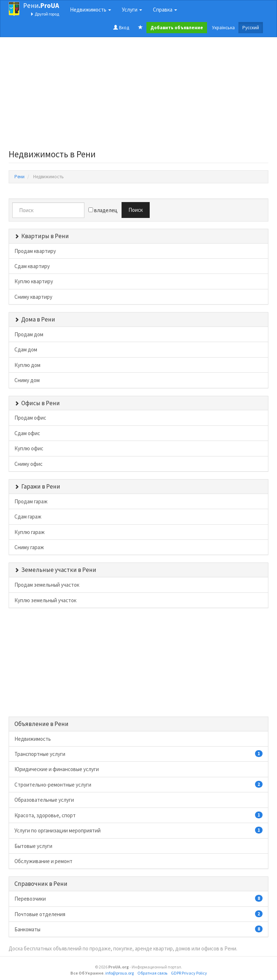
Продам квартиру (35, 251)
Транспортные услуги (138, 754)
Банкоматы (138, 929)
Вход (121, 28)
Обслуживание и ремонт (43, 861)
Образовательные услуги (44, 800)
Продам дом (29, 334)
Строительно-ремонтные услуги (138, 784)
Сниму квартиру (33, 297)
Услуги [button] (132, 10)
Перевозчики (138, 898)
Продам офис (30, 418)
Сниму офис (28, 464)
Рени (41, 5)
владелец (103, 210)
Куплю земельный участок (45, 600)
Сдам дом (26, 349)
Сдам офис (27, 433)
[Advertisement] (138, 95)
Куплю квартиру (34, 281)
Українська (223, 28)
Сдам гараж (28, 517)
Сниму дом (27, 380)
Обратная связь (152, 973)
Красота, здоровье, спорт (138, 815)
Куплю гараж (30, 532)
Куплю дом (27, 365)
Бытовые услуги (33, 846)
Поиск (136, 210)
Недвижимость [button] (91, 10)
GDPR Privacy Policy (189, 973)
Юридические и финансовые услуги (57, 769)
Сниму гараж (29, 547)
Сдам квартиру (32, 266)
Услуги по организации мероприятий (138, 830)
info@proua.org (120, 973)
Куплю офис (29, 448)
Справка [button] (165, 10)
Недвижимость (33, 739)
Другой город (45, 14)
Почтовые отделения (138, 914)
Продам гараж (31, 501)
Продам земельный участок (47, 585)
